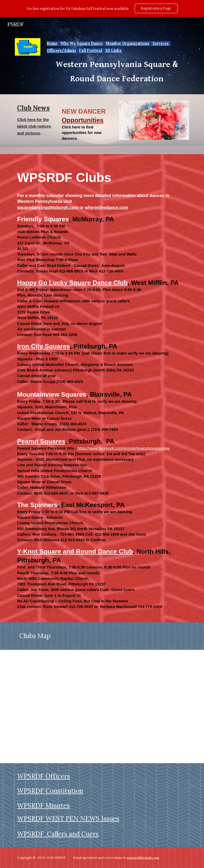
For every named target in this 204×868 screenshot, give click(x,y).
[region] (102, 8)
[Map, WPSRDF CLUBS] (102, 706)
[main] (117, 63)
